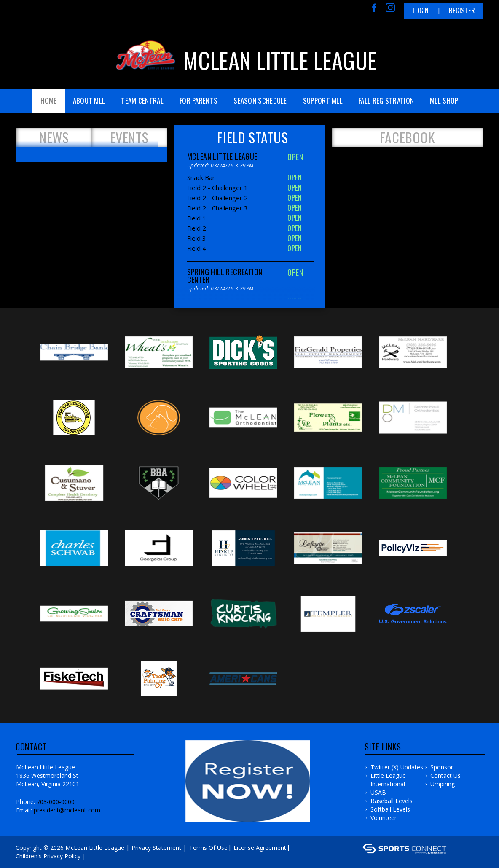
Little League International (388, 780)
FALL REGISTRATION (386, 101)
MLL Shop (444, 101)
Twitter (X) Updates (397, 767)
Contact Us (445, 775)
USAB (378, 792)
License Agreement (260, 848)
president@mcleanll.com (67, 810)
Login (421, 11)
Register (462, 11)
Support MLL (323, 101)
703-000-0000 (56, 802)
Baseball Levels (392, 801)
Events (129, 137)
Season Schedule (260, 101)
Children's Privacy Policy (48, 856)
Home (48, 101)
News (54, 137)
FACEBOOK (408, 137)
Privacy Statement (156, 848)
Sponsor (442, 767)
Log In (100, 856)
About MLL (89, 101)
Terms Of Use (208, 848)
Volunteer (384, 818)
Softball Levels (390, 809)
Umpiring (443, 784)
